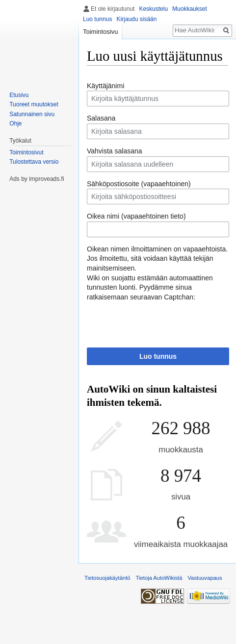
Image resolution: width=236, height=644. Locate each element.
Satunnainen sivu (32, 114)
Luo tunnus (158, 356)
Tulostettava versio (34, 162)
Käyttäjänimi (105, 86)
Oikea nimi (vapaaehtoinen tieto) (136, 216)
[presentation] (161, 321)
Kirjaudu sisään (136, 19)
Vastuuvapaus (205, 578)
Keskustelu (153, 9)
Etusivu (19, 95)
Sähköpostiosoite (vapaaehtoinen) (139, 184)
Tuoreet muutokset (34, 104)
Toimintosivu (101, 32)
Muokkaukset (190, 9)
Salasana (101, 118)
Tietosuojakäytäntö (107, 578)
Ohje (15, 124)
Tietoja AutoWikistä (159, 578)
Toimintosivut (26, 152)
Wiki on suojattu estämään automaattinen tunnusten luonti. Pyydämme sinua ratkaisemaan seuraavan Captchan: (150, 287)
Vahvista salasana (115, 151)
